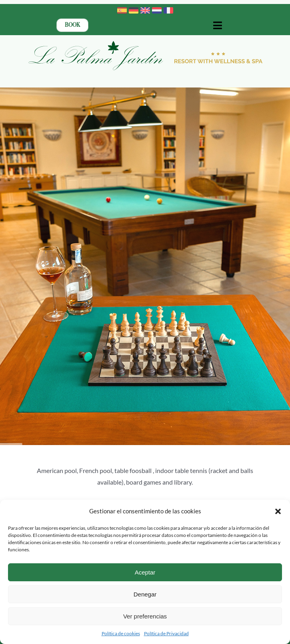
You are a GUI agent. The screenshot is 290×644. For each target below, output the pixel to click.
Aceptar (145, 572)
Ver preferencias (145, 616)
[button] (278, 511)
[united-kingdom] (145, 9)
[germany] (134, 9)
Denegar (145, 594)
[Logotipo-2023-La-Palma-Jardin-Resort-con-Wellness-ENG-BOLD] (145, 42)
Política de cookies (121, 633)
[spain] (122, 9)
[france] (168, 9)
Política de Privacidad (166, 633)
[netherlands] (157, 9)
